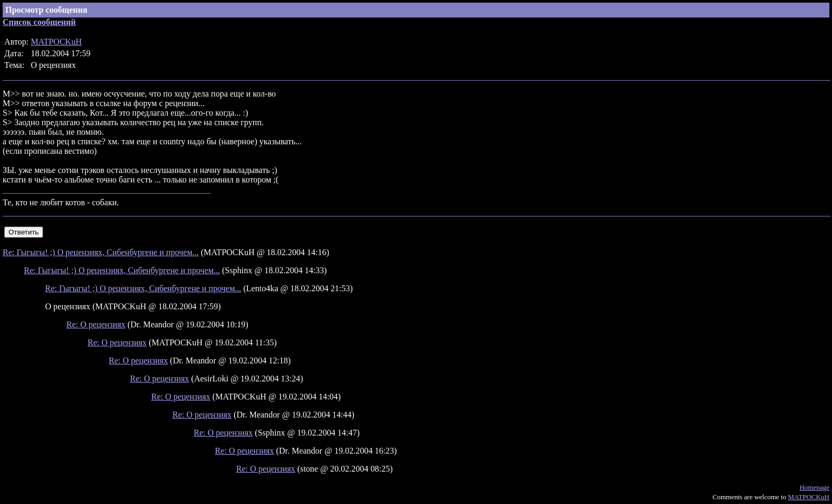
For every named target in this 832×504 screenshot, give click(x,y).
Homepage (814, 487)
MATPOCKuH (56, 42)
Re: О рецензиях (96, 324)
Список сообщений (39, 22)
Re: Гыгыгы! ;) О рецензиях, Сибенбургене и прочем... (101, 252)
